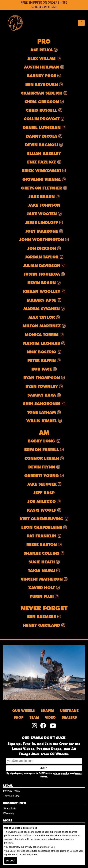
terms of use (48, 847)
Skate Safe (10, 808)
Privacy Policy (12, 791)
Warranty (9, 813)
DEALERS (69, 718)
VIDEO (50, 718)
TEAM (34, 718)
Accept (11, 860)
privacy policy (61, 773)
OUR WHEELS (24, 711)
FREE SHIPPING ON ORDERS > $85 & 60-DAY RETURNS (44, 5)
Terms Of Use (11, 796)
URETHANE (69, 711)
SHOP (19, 718)
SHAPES (47, 711)
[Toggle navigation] (81, 23)
